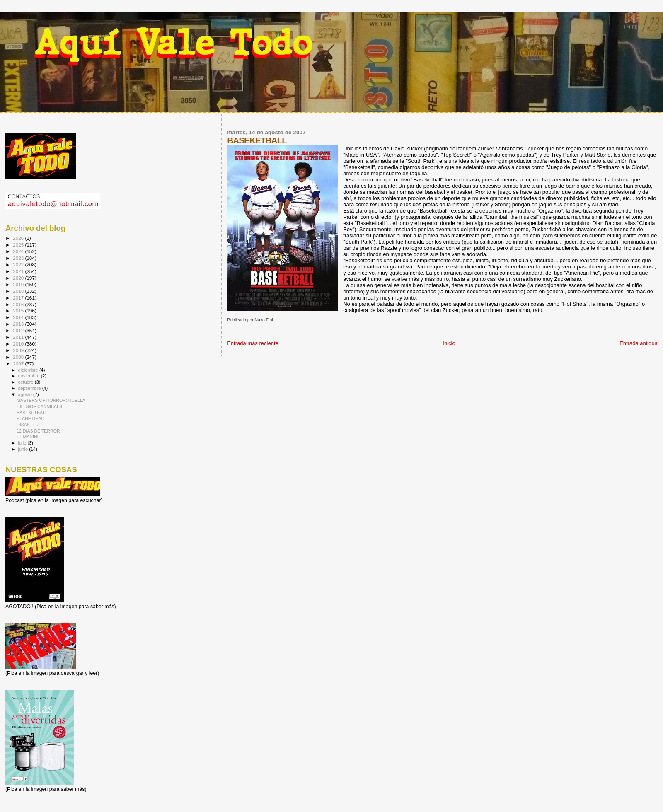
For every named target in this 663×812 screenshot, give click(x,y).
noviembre (30, 376)
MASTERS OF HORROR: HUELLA (51, 400)
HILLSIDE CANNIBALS (39, 406)
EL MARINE (28, 437)
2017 (19, 298)
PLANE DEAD (30, 418)
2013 (19, 324)
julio (23, 443)
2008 (19, 357)
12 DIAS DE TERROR (38, 431)
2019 (19, 284)
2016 (19, 304)
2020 (19, 278)
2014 (19, 317)
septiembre (30, 388)
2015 (19, 311)
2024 (19, 251)
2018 (19, 291)
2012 (19, 330)
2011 (19, 337)
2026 (19, 238)
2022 (19, 265)
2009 (19, 350)
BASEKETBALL (32, 413)
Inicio (449, 343)
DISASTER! (28, 425)
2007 (19, 364)
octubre (27, 382)
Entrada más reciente (253, 343)
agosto (26, 394)
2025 (19, 245)
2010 (19, 344)
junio (24, 449)
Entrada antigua (639, 343)
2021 (19, 271)
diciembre (29, 370)
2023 (19, 258)
